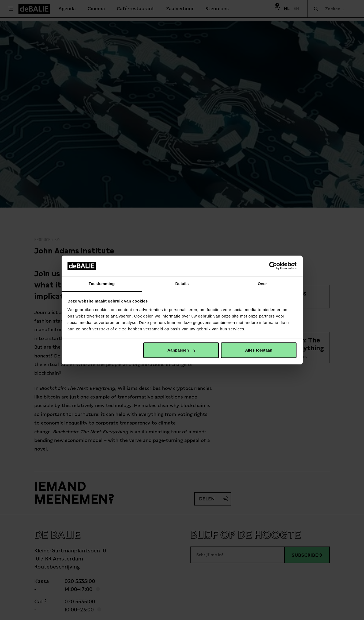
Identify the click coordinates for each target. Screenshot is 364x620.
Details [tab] (182, 284)
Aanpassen (181, 350)
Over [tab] (262, 284)
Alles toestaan (259, 350)
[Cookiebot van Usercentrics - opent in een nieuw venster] (273, 266)
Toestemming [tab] (102, 284)
